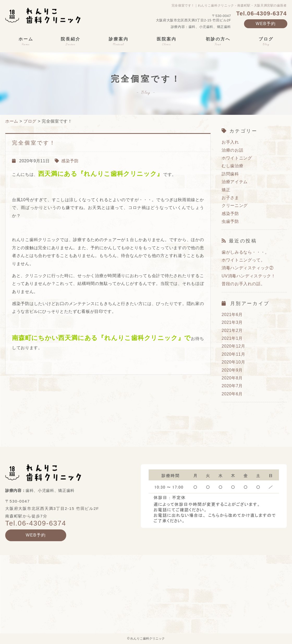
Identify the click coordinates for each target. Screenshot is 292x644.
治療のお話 (232, 150)
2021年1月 (232, 338)
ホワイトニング (237, 158)
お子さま (230, 198)
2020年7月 (232, 386)
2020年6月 (232, 394)
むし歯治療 (232, 166)
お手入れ (230, 142)
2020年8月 (232, 378)
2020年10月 (233, 362)
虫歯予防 (230, 221)
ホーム (12, 121)
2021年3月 (232, 322)
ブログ (30, 121)
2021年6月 (232, 315)
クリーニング (235, 205)
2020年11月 (233, 354)
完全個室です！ (34, 143)
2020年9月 (232, 370)
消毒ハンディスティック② (248, 268)
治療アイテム (235, 182)
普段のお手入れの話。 (243, 284)
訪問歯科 (230, 174)
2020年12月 (233, 346)
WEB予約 (266, 24)
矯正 (226, 190)
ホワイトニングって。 (243, 260)
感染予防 (70, 161)
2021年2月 (232, 330)
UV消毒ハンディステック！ (249, 276)
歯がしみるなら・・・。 (245, 252)
